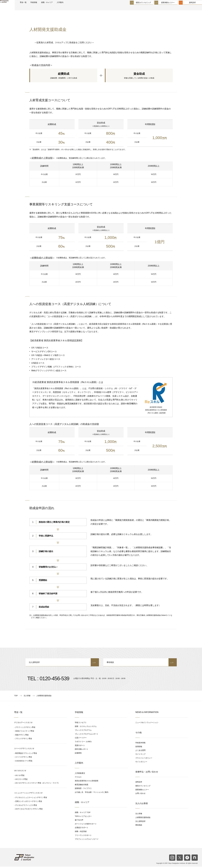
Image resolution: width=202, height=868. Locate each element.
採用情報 (139, 748)
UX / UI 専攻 (20, 777)
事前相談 (140, 663)
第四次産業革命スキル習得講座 (87, 782)
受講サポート (80, 747)
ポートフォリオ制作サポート (86, 825)
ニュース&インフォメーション (147, 724)
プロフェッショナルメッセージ (87, 840)
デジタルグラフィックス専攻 (26, 806)
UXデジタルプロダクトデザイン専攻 (29, 810)
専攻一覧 (32, 8)
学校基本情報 (140, 744)
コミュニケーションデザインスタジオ (28, 794)
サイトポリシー (141, 763)
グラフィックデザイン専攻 (25, 729)
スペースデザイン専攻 (24, 758)
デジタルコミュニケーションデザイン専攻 (31, 799)
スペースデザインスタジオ (24, 750)
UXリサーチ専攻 (21, 780)
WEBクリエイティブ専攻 (25, 732)
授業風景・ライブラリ (83, 790)
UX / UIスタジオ (20, 772)
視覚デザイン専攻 (22, 736)
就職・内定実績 (81, 833)
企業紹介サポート (82, 829)
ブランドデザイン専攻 (24, 740)
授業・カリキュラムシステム (86, 728)
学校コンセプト (81, 724)
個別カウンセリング (137, 8)
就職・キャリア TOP (83, 814)
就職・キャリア (59, 8)
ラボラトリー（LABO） (84, 743)
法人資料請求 (62, 663)
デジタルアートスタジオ (23, 724)
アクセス (78, 778)
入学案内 (75, 8)
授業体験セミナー (162, 8)
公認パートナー (81, 739)
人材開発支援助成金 (143, 819)
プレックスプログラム (83, 731)
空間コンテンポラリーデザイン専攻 (29, 803)
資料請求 (186, 8)
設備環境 (78, 754)
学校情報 (44, 8)
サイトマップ (140, 756)
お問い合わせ (140, 795)
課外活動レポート (82, 751)
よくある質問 (140, 752)
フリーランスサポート (83, 837)
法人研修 (139, 815)
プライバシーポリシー (144, 759)
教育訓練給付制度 (82, 786)
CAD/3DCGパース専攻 (24, 762)
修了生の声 (79, 821)
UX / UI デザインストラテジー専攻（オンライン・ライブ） (37, 784)
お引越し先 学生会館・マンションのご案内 (92, 794)
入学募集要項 (80, 775)
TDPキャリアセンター (83, 818)
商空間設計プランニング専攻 (26, 755)
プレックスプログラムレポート (87, 735)
